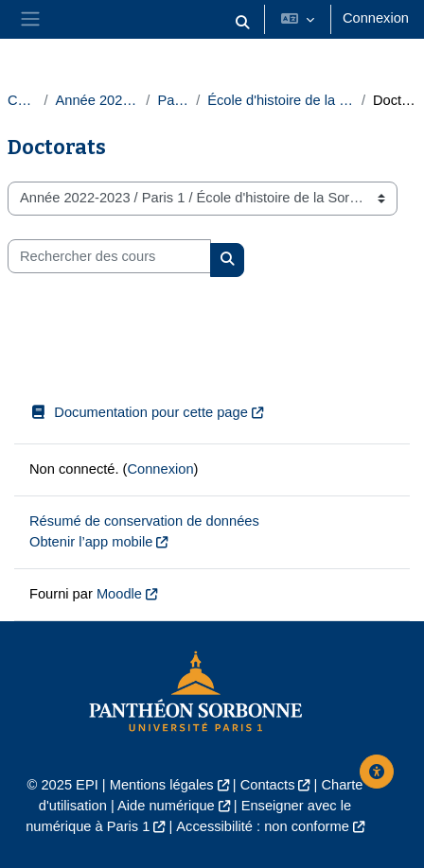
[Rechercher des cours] (109, 256)
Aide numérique (166, 806)
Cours (22, 100)
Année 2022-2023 (97, 100)
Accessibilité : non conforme (262, 826)
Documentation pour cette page (139, 412)
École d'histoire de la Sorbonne (281, 100)
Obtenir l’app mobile (91, 542)
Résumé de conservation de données (144, 521)
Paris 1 (173, 100)
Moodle (119, 594)
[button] (242, 23)
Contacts (268, 785)
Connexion (376, 18)
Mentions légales (162, 785)
